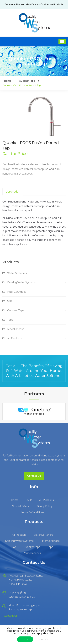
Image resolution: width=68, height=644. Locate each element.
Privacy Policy (44, 506)
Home (8, 81)
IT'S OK (25, 639)
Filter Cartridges (17, 292)
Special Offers (21, 506)
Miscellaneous (16, 329)
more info (43, 639)
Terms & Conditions (32, 512)
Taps (10, 320)
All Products (15, 338)
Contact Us (34, 476)
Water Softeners (17, 273)
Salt (10, 301)
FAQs (29, 500)
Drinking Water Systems (21, 282)
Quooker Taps (27, 81)
